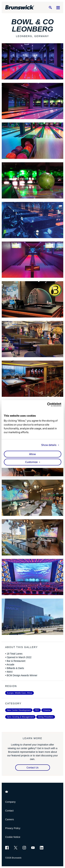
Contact (9, 811)
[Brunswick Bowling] (20, 7)
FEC (37, 710)
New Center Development (19, 710)
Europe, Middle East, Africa (19, 693)
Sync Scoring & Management (20, 717)
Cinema (47, 710)
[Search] (50, 7)
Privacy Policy (13, 828)
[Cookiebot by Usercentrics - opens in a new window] (46, 405)
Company (10, 802)
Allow (32, 454)
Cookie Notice (13, 837)
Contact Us (32, 768)
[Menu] (58, 7)
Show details (49, 445)
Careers (10, 819)
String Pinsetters (46, 717)
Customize (31, 462)
